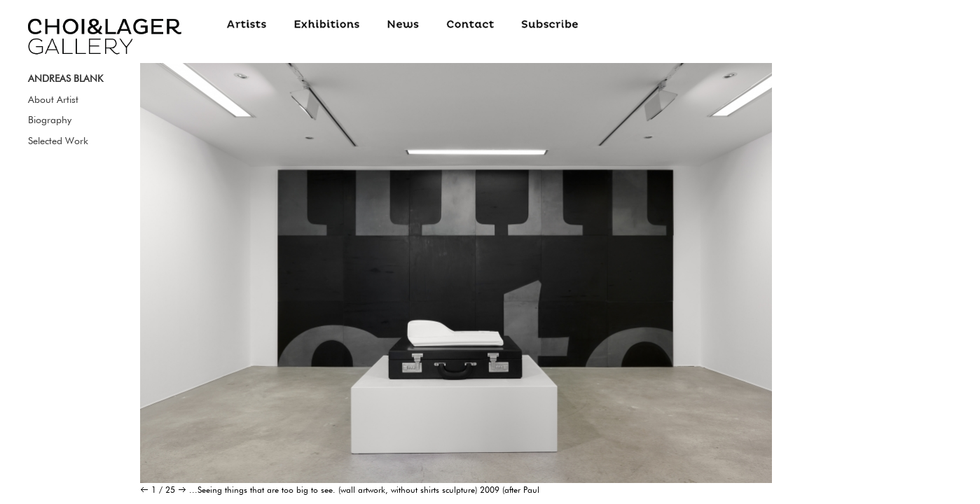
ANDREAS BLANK (65, 78)
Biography (50, 120)
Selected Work (58, 141)
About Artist (53, 99)
